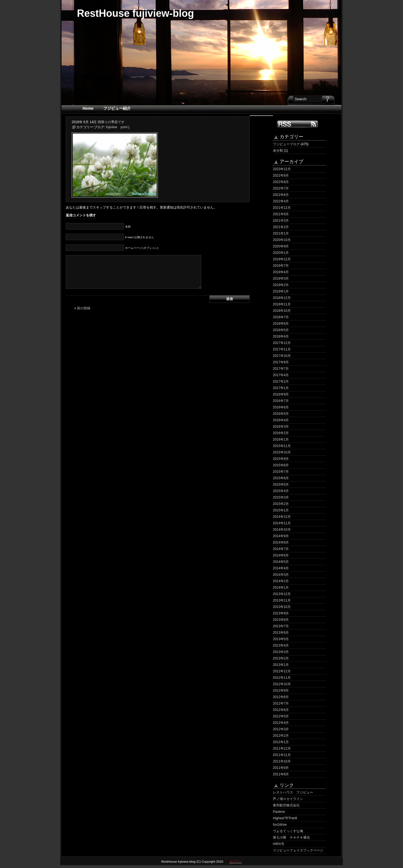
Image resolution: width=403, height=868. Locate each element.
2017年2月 (281, 382)
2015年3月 (281, 497)
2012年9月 (281, 691)
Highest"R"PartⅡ (285, 818)
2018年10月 (282, 311)
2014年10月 (282, 530)
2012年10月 (282, 684)
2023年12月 (282, 169)
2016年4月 (281, 420)
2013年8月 (281, 620)
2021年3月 (281, 221)
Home (88, 108)
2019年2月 (281, 285)
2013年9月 (281, 613)
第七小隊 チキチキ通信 (291, 837)
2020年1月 (281, 253)
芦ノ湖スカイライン (288, 799)
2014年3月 (281, 575)
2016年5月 (281, 414)
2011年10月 (282, 761)
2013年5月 (281, 639)
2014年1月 (281, 588)
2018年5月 (281, 330)
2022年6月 (281, 195)
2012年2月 (281, 736)
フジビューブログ (286, 144)
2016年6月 (281, 407)
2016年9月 (281, 394)
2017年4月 (281, 375)
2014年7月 (281, 549)
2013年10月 (282, 607)
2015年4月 (281, 491)
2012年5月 (281, 716)
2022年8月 (281, 182)
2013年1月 (281, 665)
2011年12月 (282, 748)
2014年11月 (282, 523)
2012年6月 (281, 710)
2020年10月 (282, 240)
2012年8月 (281, 697)
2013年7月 (281, 626)
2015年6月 (281, 478)
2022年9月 (281, 176)
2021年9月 (281, 214)
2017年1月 (281, 388)
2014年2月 (281, 581)
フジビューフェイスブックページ (298, 850)
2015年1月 (281, 510)
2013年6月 (281, 633)
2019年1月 (281, 291)
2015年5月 (281, 485)
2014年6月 (281, 555)
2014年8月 (281, 542)
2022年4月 (281, 201)
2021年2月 (281, 227)
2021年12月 (282, 208)
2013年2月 (281, 658)
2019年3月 (281, 279)
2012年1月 (281, 742)
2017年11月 (282, 349)
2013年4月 (281, 645)
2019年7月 (281, 266)
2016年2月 (281, 433)
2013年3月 (281, 652)
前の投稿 (84, 308)
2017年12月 (282, 343)
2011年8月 (281, 774)
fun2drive (280, 825)
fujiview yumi (117, 127)
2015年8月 (281, 465)
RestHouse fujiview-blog (135, 13)
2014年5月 (281, 562)
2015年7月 (281, 472)
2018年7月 (281, 317)
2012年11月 (282, 678)
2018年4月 (281, 336)
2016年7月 (281, 401)
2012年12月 (282, 671)
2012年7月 (281, 703)
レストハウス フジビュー (293, 792)
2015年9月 (281, 459)
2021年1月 (281, 233)
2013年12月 (282, 594)
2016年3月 (281, 427)
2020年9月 (281, 246)
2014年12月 (282, 517)
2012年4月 (281, 723)
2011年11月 (282, 755)
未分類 (278, 151)
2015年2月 (281, 504)
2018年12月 (282, 298)
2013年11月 (282, 600)
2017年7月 (281, 369)
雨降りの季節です (111, 122)
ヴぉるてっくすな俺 (288, 831)
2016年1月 (281, 439)
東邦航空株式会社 (286, 805)
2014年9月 (281, 536)
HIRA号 (279, 844)
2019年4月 (281, 272)
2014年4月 (281, 568)
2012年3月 (281, 729)
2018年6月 (281, 324)
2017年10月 (282, 356)
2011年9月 (281, 768)
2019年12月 (282, 259)
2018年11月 (282, 304)
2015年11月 (282, 446)
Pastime (279, 812)
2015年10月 (282, 452)
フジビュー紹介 (117, 108)
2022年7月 (281, 188)
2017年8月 (281, 362)
